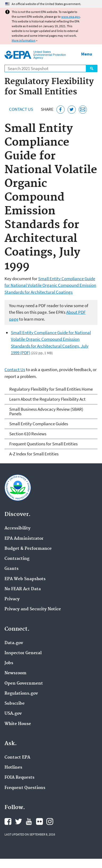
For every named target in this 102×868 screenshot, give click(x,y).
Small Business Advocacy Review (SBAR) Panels (46, 411)
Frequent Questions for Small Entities (43, 444)
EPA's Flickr (39, 821)
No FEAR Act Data (23, 589)
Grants (12, 569)
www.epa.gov (71, 17)
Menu (87, 54)
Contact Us (21, 109)
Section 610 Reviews (28, 434)
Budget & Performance (28, 549)
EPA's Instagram (50, 821)
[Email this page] (83, 110)
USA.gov (13, 714)
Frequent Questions (25, 788)
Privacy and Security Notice (33, 609)
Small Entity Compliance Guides (39, 424)
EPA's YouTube (29, 821)
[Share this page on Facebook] (61, 110)
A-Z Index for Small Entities (34, 454)
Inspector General (23, 653)
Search (92, 68)
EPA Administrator (24, 539)
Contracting (17, 559)
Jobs (9, 663)
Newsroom (15, 673)
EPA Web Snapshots (25, 579)
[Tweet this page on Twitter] (72, 110)
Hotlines (13, 768)
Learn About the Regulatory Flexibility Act (47, 399)
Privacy (12, 599)
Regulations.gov (21, 694)
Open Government (24, 684)
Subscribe (15, 704)
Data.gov (14, 643)
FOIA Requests (19, 778)
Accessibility (17, 528)
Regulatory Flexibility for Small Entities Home (51, 389)
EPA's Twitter (19, 821)
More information (24, 40)
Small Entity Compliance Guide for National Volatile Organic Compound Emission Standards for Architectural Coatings (50, 285)
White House (18, 724)
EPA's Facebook (8, 821)
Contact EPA (17, 758)
